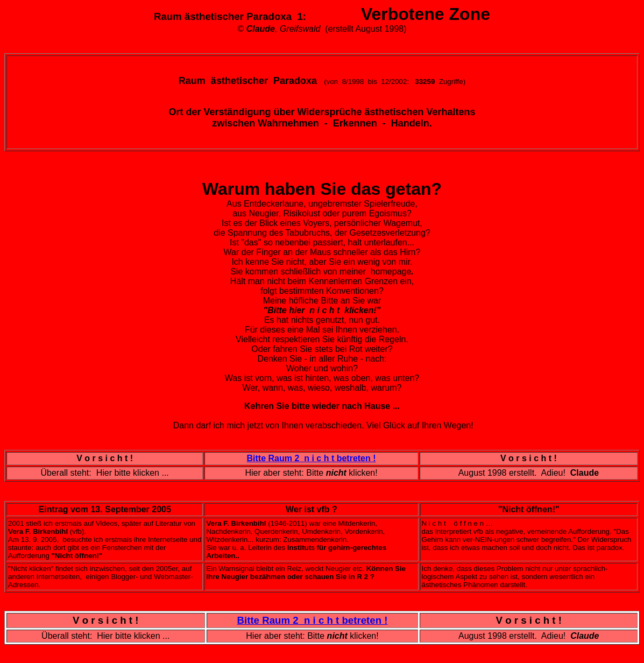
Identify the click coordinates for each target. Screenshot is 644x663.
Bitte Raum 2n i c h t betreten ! (312, 458)
